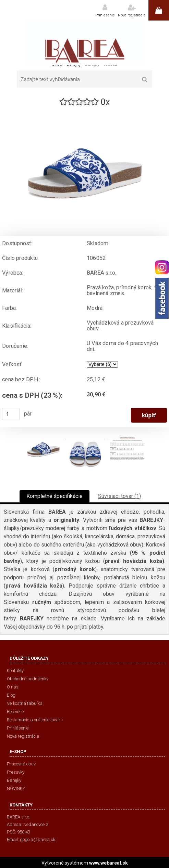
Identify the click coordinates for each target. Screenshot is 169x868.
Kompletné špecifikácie (55, 496)
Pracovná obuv (21, 764)
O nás (13, 687)
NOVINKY (16, 788)
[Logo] (84, 43)
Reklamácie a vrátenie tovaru (35, 720)
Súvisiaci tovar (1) (119, 496)
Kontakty (15, 670)
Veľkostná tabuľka (25, 703)
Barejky (14, 780)
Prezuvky (16, 772)
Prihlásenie (105, 15)
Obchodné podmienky (28, 679)
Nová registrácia (132, 15)
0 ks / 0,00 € (159, 10)
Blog (11, 695)
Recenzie (15, 712)
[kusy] (11, 414)
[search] (145, 80)
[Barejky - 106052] (85, 111)
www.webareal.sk (108, 863)
